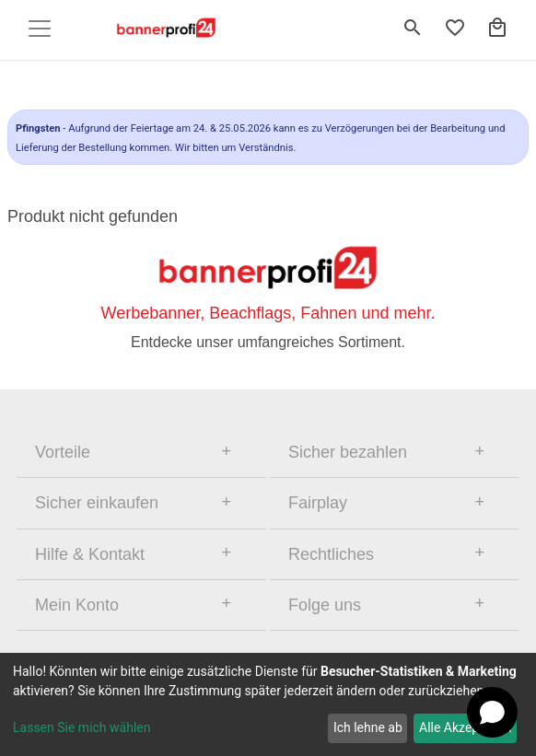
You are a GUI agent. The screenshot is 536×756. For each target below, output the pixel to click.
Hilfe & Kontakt (90, 554)
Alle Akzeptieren (465, 727)
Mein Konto (77, 605)
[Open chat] (492, 712)
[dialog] (268, 704)
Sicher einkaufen (97, 503)
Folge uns (325, 605)
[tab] (141, 452)
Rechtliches (331, 554)
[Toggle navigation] (40, 29)
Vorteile (63, 452)
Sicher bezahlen (348, 452)
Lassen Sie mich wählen (82, 727)
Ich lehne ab (368, 727)
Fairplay (318, 503)
